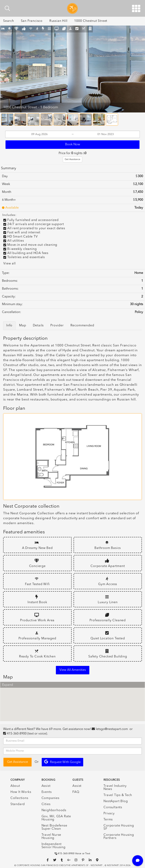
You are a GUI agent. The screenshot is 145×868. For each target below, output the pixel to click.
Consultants (113, 807)
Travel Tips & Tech (118, 795)
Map (23, 326)
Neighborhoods (54, 810)
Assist (46, 786)
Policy (139, 312)
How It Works (21, 792)
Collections (19, 798)
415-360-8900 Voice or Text (72, 854)
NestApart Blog (116, 801)
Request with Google (62, 762)
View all (9, 264)
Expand (8, 685)
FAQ (76, 792)
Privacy (109, 814)
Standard (18, 804)
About (15, 786)
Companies (50, 798)
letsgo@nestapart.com (112, 729)
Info (9, 326)
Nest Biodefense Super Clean (54, 827)
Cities (46, 804)
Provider (57, 326)
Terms (108, 820)
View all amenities (73, 670)
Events (47, 792)
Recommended (82, 326)
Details (38, 326)
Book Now (73, 145)
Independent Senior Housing (54, 846)
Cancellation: (12, 312)
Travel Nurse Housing (51, 837)
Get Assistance (72, 159)
